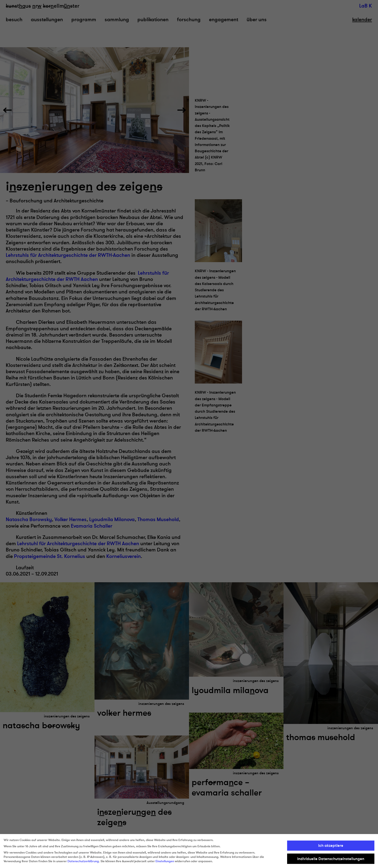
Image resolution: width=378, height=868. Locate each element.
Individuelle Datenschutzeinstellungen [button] (331, 859)
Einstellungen (165, 861)
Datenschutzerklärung (83, 861)
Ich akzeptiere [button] (331, 846)
